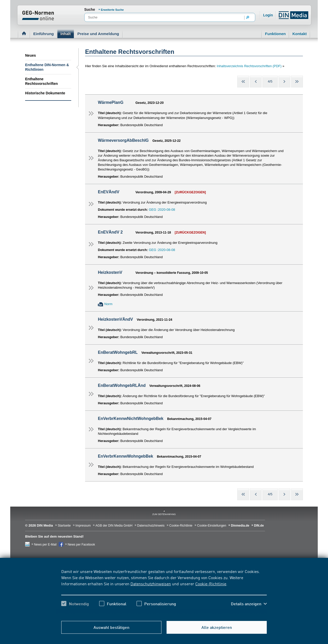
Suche (90, 9)
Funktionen (275, 34)
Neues (30, 55)
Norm (108, 304)
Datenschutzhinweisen (151, 583)
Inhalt (66, 34)
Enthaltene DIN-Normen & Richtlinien (47, 67)
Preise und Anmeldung (98, 34)
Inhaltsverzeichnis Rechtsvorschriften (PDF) (250, 66)
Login (268, 15)
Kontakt (300, 34)
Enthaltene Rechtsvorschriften (42, 81)
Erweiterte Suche (112, 10)
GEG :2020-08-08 (162, 210)
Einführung (44, 34)
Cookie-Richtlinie (211, 583)
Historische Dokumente (45, 93)
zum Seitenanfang (164, 514)
